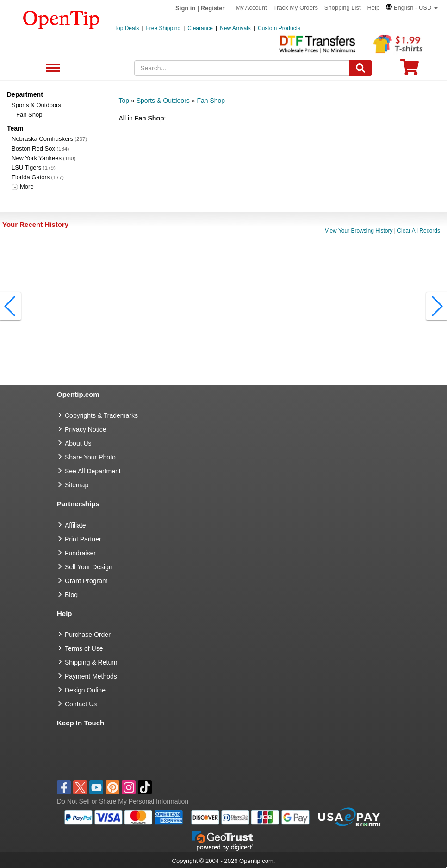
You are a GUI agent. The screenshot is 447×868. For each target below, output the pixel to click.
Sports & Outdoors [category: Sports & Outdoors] (163, 101)
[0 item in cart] (410, 70)
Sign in (185, 8)
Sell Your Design (89, 567)
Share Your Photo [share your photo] (90, 457)
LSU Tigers (26, 167)
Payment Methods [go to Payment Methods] (91, 676)
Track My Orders (296, 8)
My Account (251, 8)
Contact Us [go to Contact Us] (81, 704)
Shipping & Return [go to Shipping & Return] (91, 662)
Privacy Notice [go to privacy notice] (85, 429)
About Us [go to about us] (78, 443)
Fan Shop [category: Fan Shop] (211, 101)
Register (213, 8)
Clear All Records (419, 231)
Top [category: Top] (124, 101)
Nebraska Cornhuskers (42, 139)
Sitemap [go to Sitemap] (77, 485)
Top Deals (127, 28)
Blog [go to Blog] (71, 595)
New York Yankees (37, 158)
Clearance (200, 28)
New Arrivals (235, 28)
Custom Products (279, 28)
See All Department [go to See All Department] (93, 471)
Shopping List (343, 8)
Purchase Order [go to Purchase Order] (88, 635)
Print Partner (83, 539)
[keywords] (242, 68)
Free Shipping (164, 28)
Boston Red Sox (33, 148)
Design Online (85, 690)
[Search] (360, 68)
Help (373, 8)
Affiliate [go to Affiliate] (75, 525)
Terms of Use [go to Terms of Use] (84, 648)
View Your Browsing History (359, 231)
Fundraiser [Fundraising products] (80, 553)
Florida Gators (31, 177)
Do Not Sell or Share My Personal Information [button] (123, 801)
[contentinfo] (61, 19)
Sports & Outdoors (36, 105)
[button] (412, 8)
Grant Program (86, 581)
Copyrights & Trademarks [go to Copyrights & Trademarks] (101, 415)
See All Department (52, 68)
